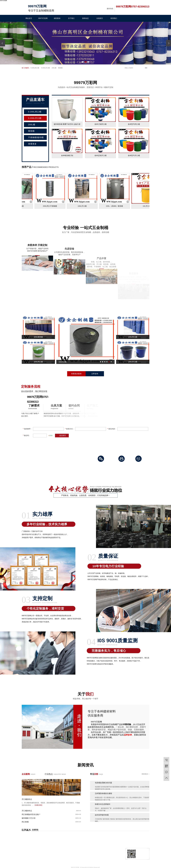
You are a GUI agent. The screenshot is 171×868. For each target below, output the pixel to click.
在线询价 (25, 856)
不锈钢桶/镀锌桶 (36, 137)
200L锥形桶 (38, 337)
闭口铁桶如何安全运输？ (31, 814)
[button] (83, 62)
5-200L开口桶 (45, 68)
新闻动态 (85, 18)
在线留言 (100, 18)
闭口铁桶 (25, 822)
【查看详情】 (38, 805)
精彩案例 (57, 18)
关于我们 (71, 18)
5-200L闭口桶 (35, 68)
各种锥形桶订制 (67, 156)
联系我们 (114, 18)
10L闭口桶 (69, 362)
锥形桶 (60, 68)
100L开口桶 (83, 206)
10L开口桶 (148, 206)
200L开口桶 (133, 362)
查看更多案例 (76, 374)
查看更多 (32, 144)
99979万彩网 (43, 18)
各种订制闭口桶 (100, 124)
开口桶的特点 (27, 799)
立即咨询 (95, 374)
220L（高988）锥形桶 (115, 206)
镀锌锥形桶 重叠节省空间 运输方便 (67, 124)
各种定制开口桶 (100, 156)
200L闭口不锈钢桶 (51, 206)
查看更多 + (145, 774)
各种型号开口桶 (134, 156)
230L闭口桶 (133, 337)
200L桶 (54, 68)
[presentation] (3, 43)
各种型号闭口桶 (134, 124)
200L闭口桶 (38, 362)
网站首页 (29, 18)
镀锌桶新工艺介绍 (29, 818)
